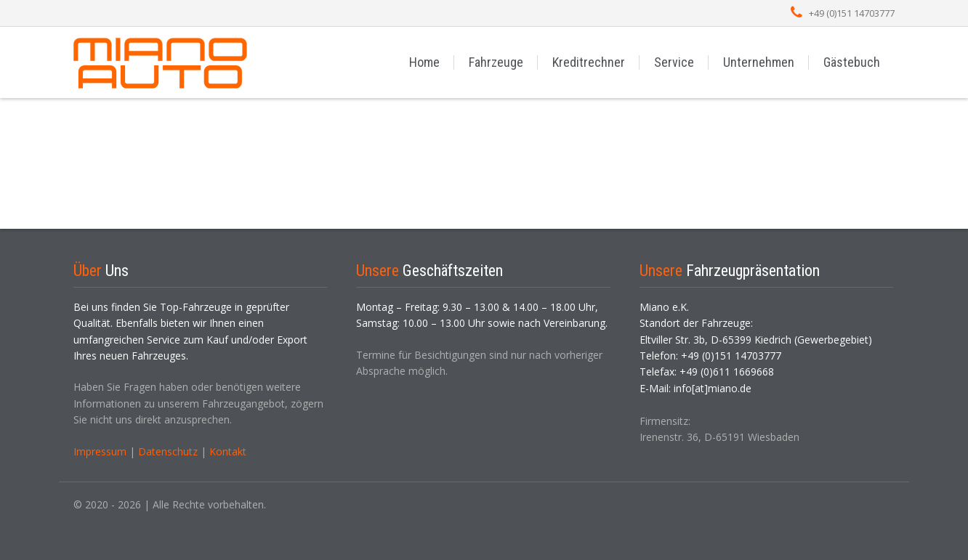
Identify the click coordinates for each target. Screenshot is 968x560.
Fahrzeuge (496, 62)
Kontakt (228, 451)
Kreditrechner (589, 62)
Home (424, 62)
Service (674, 62)
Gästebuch (852, 62)
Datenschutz (168, 451)
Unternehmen (759, 62)
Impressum (100, 451)
